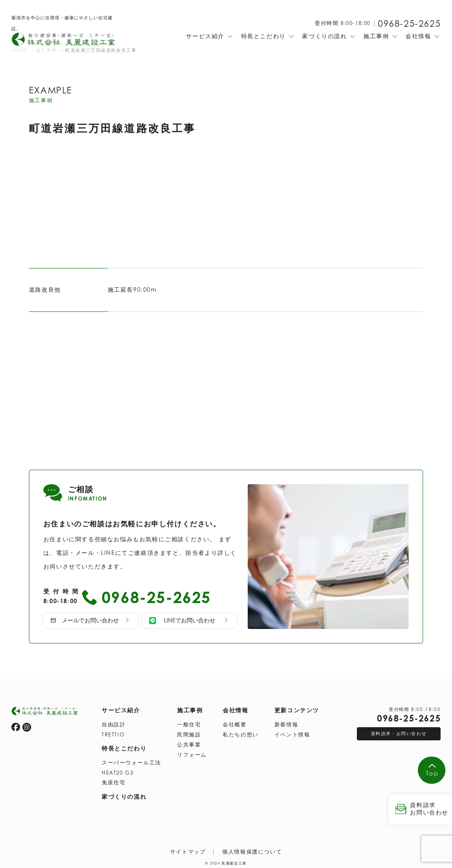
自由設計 (114, 723)
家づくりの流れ (124, 795)
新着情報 (286, 723)
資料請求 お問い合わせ (420, 809)
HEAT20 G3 (117, 772)
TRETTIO (113, 733)
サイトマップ (188, 850)
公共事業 (189, 743)
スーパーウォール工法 (132, 761)
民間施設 (189, 733)
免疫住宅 (114, 781)
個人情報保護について (252, 850)
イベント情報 (292, 733)
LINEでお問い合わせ (189, 620)
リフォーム (192, 754)
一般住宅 (189, 723)
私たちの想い (241, 733)
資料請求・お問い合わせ (399, 732)
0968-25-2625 (409, 24)
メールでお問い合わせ (90, 620)
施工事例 (190, 709)
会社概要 (235, 723)
